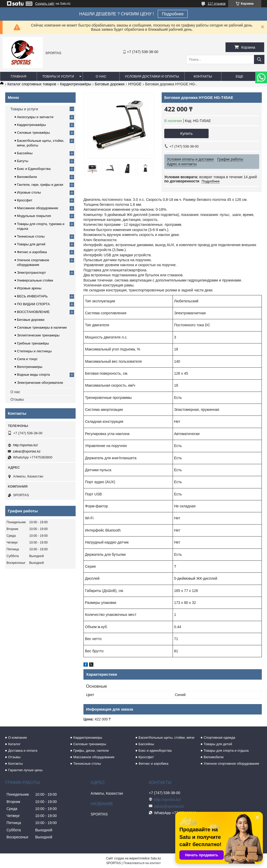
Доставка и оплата (23, 751)
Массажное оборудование (38, 208)
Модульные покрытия (34, 216)
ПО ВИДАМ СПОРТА (33, 304)
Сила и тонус (27, 359)
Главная (19, 76)
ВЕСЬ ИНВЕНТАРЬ (32, 296)
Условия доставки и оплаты (152, 76)
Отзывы (17, 399)
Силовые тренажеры (90, 744)
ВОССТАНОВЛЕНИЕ (33, 312)
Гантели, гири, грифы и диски (40, 185)
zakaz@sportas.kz (27, 451)
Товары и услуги (58, 76)
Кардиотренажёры (75, 84)
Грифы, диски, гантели (91, 751)
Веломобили (27, 177)
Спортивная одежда (219, 738)
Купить (186, 133)
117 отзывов (217, 4)
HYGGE (135, 84)
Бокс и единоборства (155, 751)
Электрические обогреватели (40, 383)
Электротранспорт (31, 273)
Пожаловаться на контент (142, 863)
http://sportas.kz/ (25, 445)
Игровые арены (29, 288)
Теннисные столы (31, 236)
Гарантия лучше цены (25, 770)
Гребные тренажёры (33, 343)
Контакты (203, 76)
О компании (17, 738)
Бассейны (25, 153)
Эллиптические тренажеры (38, 335)
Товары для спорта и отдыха (226, 751)
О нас (101, 76)
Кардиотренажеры (88, 738)
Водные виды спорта (33, 375)
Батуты (23, 161)
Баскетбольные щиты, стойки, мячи (166, 738)
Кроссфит (25, 200)
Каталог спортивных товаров (32, 84)
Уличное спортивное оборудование (231, 764)
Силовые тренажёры (33, 133)
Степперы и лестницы (34, 351)
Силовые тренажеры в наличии (42, 327)
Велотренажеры (30, 367)
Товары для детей (31, 244)
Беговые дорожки (110, 84)
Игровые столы (29, 192)
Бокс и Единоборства (34, 169)
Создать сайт (45, 4)
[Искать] (259, 59)
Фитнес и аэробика (32, 252)
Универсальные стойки (35, 280)
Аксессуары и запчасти (35, 117)
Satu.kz (156, 858)
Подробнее (173, 14)
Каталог (14, 744)
